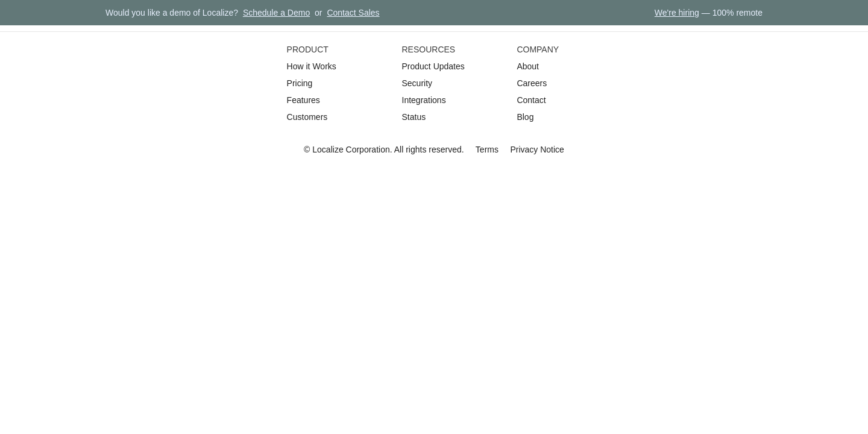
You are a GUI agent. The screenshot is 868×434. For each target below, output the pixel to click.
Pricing (300, 83)
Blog (525, 117)
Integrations (424, 100)
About (528, 66)
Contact (531, 100)
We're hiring (677, 13)
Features (303, 100)
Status (414, 117)
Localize (328, 149)
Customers (307, 117)
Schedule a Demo (276, 13)
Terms (487, 149)
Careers (532, 83)
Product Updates (433, 66)
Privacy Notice (537, 149)
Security (417, 83)
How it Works (312, 66)
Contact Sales (353, 13)
